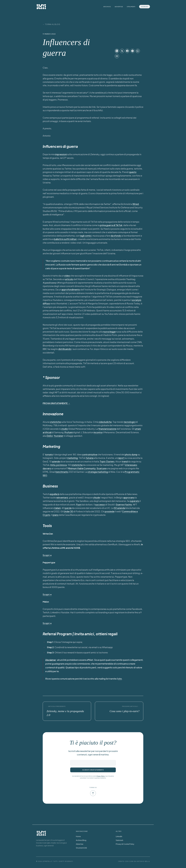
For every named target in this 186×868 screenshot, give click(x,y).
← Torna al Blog (51, 24)
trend (125, 461)
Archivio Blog (81, 840)
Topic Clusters (107, 461)
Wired (136, 204)
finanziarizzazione (107, 429)
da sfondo (116, 236)
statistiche (55, 422)
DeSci (50, 436)
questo (133, 172)
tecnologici (130, 422)
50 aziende (120, 508)
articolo (69, 279)
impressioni (61, 154)
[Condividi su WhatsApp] (138, 51)
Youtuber (58, 436)
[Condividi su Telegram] (133, 51)
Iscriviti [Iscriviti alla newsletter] (145, 7)
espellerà (54, 494)
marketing (72, 458)
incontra (98, 432)
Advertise (119, 7)
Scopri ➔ (47, 555)
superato (135, 501)
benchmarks (62, 472)
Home (78, 836)
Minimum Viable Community (82, 468)
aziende (56, 461)
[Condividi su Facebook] (127, 51)
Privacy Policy (101, 776)
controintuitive (90, 454)
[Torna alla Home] (41, 833)
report (121, 458)
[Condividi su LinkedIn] (117, 51)
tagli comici (86, 236)
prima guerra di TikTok (111, 225)
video (67, 276)
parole (68, 508)
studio (65, 429)
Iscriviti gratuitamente (93, 770)
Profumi (69, 432)
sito (120, 679)
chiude (96, 498)
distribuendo (65, 349)
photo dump (131, 454)
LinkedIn (119, 836)
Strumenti (131, 7)
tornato (49, 454)
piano (56, 515)
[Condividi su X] (122, 51)
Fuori (79, 505)
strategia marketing (98, 472)
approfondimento (71, 290)
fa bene (90, 458)
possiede (110, 511)
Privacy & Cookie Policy (125, 844)
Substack (120, 840)
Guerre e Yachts (124, 505)
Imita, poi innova (59, 465)
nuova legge (109, 332)
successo (100, 505)
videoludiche (105, 422)
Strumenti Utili (81, 848)
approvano (129, 498)
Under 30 (68, 511)
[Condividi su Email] (117, 56)
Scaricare (102, 468)
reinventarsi (62, 498)
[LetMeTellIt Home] (41, 7)
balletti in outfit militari (65, 239)
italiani (57, 508)
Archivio (107, 7)
